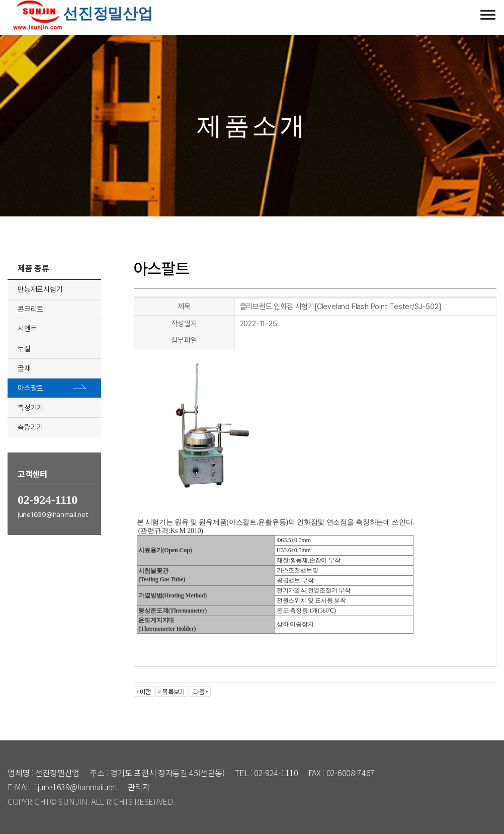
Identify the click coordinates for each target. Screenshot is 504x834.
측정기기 (30, 408)
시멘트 (27, 329)
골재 (24, 368)
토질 (24, 349)
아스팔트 (30, 388)
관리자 (139, 787)
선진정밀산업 (80, 13)
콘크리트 (30, 309)
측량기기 (30, 427)
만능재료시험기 (40, 289)
